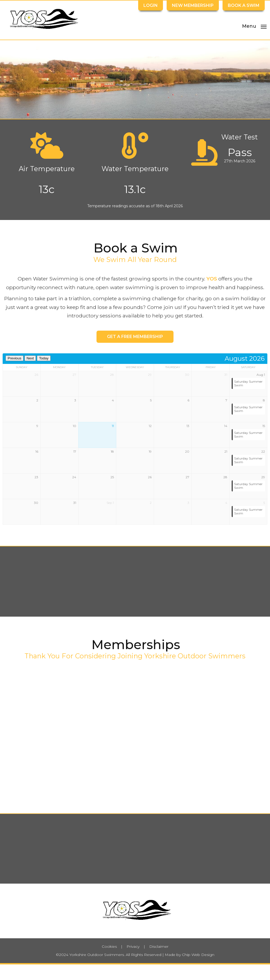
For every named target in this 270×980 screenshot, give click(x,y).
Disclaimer (159, 946)
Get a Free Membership (135, 337)
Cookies (109, 946)
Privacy (133, 946)
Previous (15, 358)
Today (44, 358)
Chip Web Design (198, 955)
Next (30, 358)
